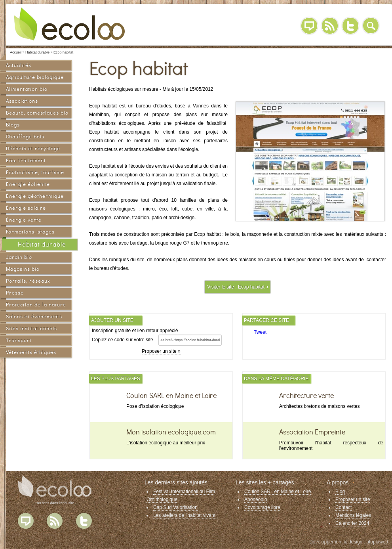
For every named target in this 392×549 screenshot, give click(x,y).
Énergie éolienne (28, 184)
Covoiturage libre (262, 507)
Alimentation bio (27, 89)
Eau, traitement (26, 160)
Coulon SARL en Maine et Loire (278, 492)
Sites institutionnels (31, 328)
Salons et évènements (34, 317)
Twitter (350, 26)
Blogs (13, 125)
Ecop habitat (251, 287)
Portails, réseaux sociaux (28, 282)
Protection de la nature (36, 305)
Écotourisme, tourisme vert (35, 173)
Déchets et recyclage (33, 148)
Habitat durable (42, 244)
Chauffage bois (25, 137)
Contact (343, 507)
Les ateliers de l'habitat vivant (184, 515)
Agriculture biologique (35, 77)
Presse (15, 293)
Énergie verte (24, 220)
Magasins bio (23, 269)
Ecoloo (75, 24)
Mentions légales (353, 515)
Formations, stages (30, 232)
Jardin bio (19, 257)
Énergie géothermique (35, 196)
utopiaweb (377, 542)
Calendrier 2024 (352, 523)
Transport (19, 340)
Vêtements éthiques (31, 352)
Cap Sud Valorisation (175, 507)
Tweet (260, 332)
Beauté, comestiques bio (37, 113)
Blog (309, 26)
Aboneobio (256, 499)
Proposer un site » (161, 351)
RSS (330, 26)
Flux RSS (55, 521)
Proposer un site (353, 499)
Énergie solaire (26, 208)
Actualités (19, 65)
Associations (22, 101)
